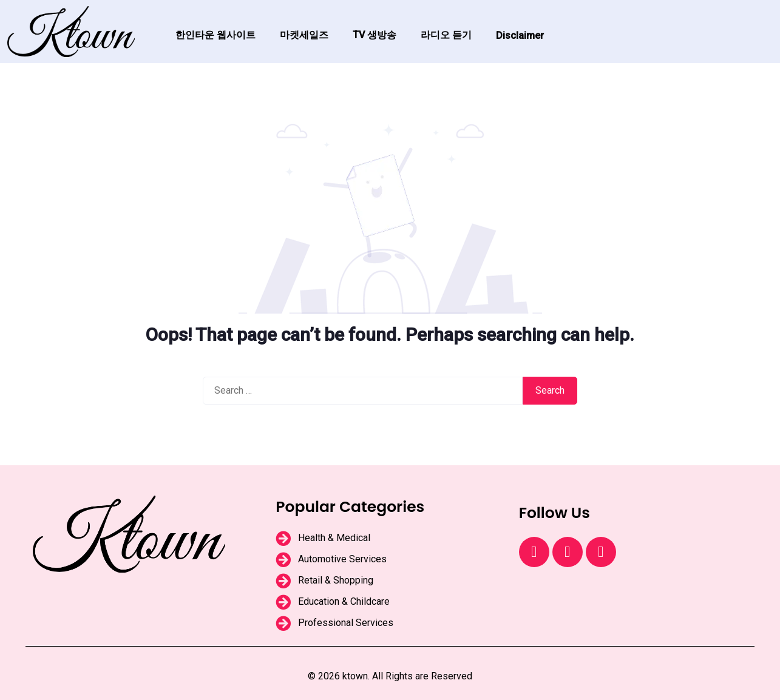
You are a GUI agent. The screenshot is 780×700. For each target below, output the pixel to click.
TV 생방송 (375, 35)
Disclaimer (520, 35)
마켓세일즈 (304, 35)
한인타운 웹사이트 (215, 35)
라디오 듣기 (446, 35)
